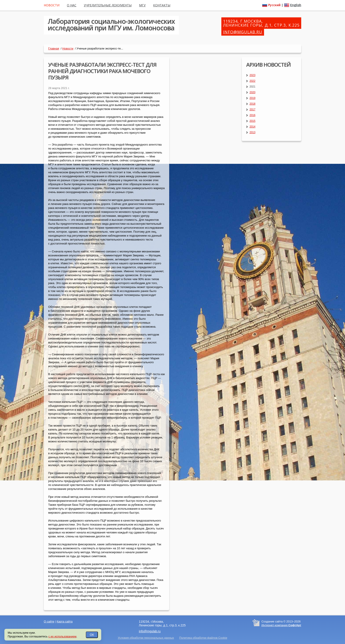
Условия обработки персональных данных (146, 638)
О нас (72, 5)
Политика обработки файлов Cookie (203, 638)
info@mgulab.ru (243, 32)
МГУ (142, 5)
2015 (252, 121)
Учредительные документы (108, 5)
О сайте (49, 621)
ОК (92, 635)
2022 (252, 81)
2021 (252, 87)
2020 (252, 92)
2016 (252, 115)
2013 (252, 132)
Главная (54, 48)
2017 (252, 109)
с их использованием (62, 636)
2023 (252, 75)
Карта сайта (64, 621)
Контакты (162, 5)
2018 (252, 104)
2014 (252, 127)
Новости (68, 48)
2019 (252, 98)
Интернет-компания (281, 625)
